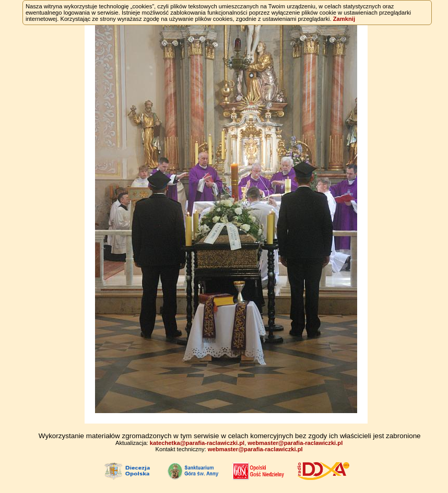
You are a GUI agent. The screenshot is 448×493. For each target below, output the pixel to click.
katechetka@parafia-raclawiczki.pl (197, 443)
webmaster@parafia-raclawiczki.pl (295, 443)
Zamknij (344, 19)
